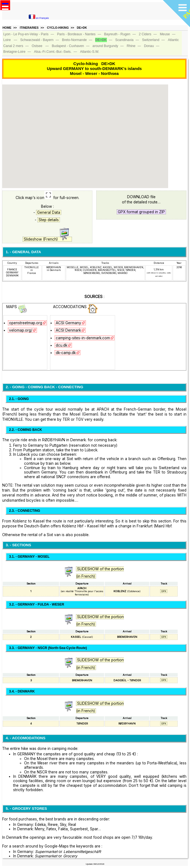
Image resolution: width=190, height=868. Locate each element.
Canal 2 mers (13, 46)
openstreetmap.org (26, 323)
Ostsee (37, 46)
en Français (39, 18)
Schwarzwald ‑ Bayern (37, 40)
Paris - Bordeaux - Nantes (76, 34)
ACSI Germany (68, 323)
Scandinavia (125, 40)
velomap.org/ (21, 330)
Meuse (165, 34)
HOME (7, 28)
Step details (49, 220)
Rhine (131, 46)
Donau (149, 46)
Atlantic (173, 40)
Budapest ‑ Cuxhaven (68, 46)
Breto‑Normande (74, 40)
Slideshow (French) (47, 239)
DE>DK (82, 28)
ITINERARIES (29, 28)
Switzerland (150, 40)
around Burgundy (105, 46)
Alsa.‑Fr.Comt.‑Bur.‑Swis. (53, 52)
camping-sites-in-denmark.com (83, 338)
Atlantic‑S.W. (90, 52)
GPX (164, 591)
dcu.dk (62, 345)
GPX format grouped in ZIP (141, 212)
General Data (49, 212)
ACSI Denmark (68, 330)
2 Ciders (145, 34)
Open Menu (5, 5)
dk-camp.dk (66, 353)
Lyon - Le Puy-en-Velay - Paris (26, 34)
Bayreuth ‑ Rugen (117, 34)
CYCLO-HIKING (58, 28)
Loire (7, 40)
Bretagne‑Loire (14, 52)
